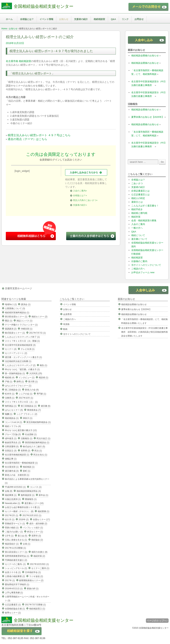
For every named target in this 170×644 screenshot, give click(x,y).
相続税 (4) (10, 378)
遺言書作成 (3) (12, 471)
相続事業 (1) (11, 495)
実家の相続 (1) (12, 528)
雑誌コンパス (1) (24, 321)
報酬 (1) (9, 414)
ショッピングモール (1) (16, 568)
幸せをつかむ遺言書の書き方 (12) (21, 430)
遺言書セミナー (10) (34, 503)
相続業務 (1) (43, 511)
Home (4, 29)
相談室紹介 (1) (12, 544)
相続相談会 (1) (12, 418)
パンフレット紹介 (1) (33, 528)
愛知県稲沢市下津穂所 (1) (17, 584)
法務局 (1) (10, 398)
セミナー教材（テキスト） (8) (19, 511)
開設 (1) (9, 321)
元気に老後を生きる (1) (16, 540)
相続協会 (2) (37, 540)
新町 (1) (27, 471)
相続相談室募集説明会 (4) (29, 491)
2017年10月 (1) (26, 398)
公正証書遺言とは (140, 195)
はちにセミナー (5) (14, 410)
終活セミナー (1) (35, 532)
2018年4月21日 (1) (14, 589)
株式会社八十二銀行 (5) (34, 447)
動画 (65, 329)
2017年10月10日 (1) (32, 515)
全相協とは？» (80, 195)
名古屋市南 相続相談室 (18, 61)
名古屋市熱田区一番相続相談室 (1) (21, 463)
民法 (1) (38, 451)
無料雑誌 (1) (11, 406)
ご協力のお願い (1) (14, 532)
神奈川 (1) (28, 418)
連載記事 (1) (11, 459)
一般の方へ (137, 228)
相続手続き (137, 209)
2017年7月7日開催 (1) (35, 605)
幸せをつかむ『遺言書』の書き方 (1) (22, 369)
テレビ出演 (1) (28, 349)
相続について (138, 235)
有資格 (66, 324)
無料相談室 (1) (28, 495)
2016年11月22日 (15, 43)
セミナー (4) (11, 349)
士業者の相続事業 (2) (15, 576)
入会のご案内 (138, 224)
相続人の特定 (138, 198)
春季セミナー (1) (13, 613)
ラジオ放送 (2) (36, 576)
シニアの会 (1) (26, 394)
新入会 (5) (23, 536)
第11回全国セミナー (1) (16, 552)
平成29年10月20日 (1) (15, 487)
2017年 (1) (10, 580)
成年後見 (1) (11, 438)
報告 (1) (43, 365)
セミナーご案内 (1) (40, 568)
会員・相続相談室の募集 (144, 220)
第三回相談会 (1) (29, 406)
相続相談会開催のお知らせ (145, 56)
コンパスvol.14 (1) (14, 422)
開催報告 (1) (31, 499)
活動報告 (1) (27, 438)
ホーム (9, 19)
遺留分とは (137, 202)
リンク (125, 19)
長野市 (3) (36, 536)
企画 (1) (27, 544)
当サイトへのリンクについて (146, 265)
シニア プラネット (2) (27, 414)
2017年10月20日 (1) (39, 564)
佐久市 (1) (10, 520)
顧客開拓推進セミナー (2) (31, 580)
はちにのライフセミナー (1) (18, 386)
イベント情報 (46, 19)
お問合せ (139, 19)
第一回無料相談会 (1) (15, 373)
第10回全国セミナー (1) (16, 317)
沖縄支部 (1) (27, 329)
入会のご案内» (80, 191)
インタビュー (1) (27, 378)
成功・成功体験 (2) (38, 524)
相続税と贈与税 (139, 213)
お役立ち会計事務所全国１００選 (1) (22, 507)
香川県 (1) (33, 382)
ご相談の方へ (138, 269)
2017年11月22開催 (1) (15, 548)
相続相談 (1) (29, 467)
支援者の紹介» (80, 205)
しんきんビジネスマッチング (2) (20, 365)
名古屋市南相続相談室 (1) (17, 455)
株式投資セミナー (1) (15, 333)
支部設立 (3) (11, 451)
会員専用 (67, 314)
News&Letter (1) (13, 503)
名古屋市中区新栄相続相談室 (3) (20, 345)
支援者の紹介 (81, 19)
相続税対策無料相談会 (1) (17, 313)
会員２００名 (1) (13, 572)
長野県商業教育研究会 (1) (17, 556)
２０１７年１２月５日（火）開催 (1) (22, 341)
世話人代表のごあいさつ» (85, 200)
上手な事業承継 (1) (14, 593)
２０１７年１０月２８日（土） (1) (21, 402)
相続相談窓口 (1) (37, 609)
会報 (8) (9, 491)
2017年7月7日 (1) (37, 333)
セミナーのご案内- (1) (15, 564)
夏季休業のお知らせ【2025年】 (148, 117)
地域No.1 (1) (11, 304)
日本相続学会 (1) (33, 572)
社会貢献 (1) (31, 434)
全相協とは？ (27, 19)
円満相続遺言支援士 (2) (16, 560)
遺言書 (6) (46, 406)
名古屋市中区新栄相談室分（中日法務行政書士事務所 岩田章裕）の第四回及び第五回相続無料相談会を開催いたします (144, 332)
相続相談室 (99, 19)
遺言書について (139, 239)
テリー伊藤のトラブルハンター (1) (21, 325)
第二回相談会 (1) (13, 390)
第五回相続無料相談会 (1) (39, 422)
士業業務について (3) (15, 308)
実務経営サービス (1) (15, 524)
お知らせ (64, 19)
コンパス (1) (36, 487)
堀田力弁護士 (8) (39, 552)
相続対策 (136, 217)
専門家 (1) (41, 394)
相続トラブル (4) (13, 426)
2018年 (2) (24, 520)
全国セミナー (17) (41, 520)
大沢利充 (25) (36, 373)
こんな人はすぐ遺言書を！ (145, 206)
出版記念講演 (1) (13, 499)
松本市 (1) (10, 394)
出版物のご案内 (139, 261)
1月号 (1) (9, 536)
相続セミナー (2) (39, 317)
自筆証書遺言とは (140, 191)
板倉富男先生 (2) (13, 443)
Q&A (113, 19)
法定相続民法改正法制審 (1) (18, 361)
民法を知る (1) (40, 455)
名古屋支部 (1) (12, 467)
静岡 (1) (20, 382)
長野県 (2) (26, 451)
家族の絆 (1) (33, 589)
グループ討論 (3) (13, 434)
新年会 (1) (43, 495)
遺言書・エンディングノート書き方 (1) (23, 357)
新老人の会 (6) (32, 390)
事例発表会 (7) (34, 410)
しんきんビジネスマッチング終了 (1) (22, 337)
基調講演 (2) (11, 329)
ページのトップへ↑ (157, 621)
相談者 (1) (43, 378)
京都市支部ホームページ (18, 288)
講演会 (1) (26, 304)
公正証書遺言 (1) (13, 605)
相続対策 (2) (39, 556)
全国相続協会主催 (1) (15, 609)
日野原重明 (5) (12, 447)
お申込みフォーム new (143, 272)
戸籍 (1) (9, 382)
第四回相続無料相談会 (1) (37, 443)
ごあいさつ (137, 183)
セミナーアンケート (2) (16, 353)
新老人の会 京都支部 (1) (17, 475)
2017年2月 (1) (12, 515)
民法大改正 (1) (43, 438)
